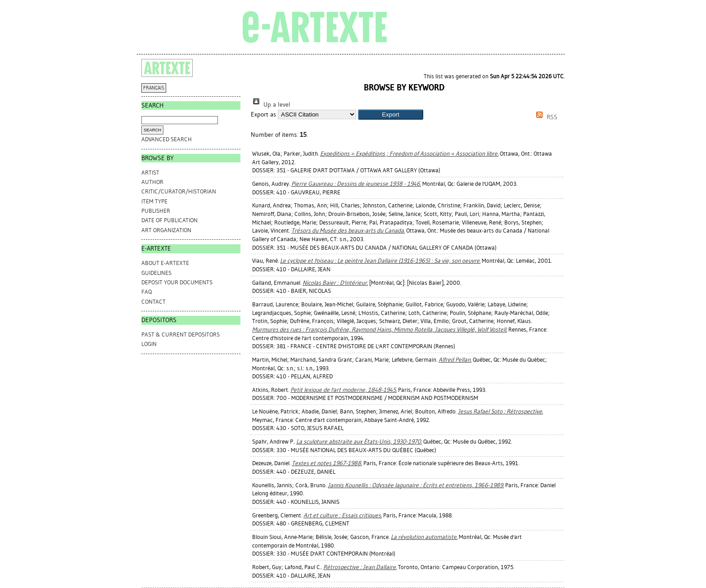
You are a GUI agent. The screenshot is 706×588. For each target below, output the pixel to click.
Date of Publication (170, 220)
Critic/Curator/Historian (179, 191)
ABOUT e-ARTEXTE (165, 263)
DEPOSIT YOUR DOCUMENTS (177, 282)
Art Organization (166, 230)
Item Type (154, 201)
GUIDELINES (156, 273)
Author (152, 182)
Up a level (271, 105)
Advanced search (167, 139)
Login (149, 344)
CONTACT (154, 302)
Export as (263, 114)
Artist (150, 173)
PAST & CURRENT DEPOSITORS (181, 334)
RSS (545, 117)
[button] (391, 114)
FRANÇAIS (154, 88)
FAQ (147, 292)
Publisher (156, 211)
